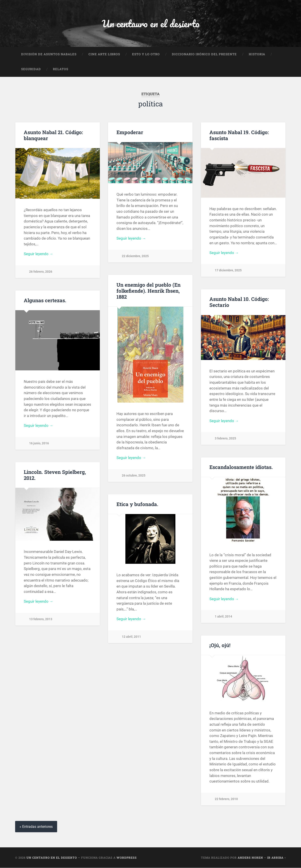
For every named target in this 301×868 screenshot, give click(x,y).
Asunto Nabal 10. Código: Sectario (239, 302)
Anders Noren (250, 858)
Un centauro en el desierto (150, 23)
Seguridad (31, 69)
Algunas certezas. (45, 300)
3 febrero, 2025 (225, 439)
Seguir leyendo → (38, 254)
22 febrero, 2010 (226, 799)
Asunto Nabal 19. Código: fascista (239, 135)
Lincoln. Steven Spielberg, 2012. (55, 475)
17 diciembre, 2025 (228, 271)
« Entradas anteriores (36, 827)
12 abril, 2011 (131, 637)
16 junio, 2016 (39, 444)
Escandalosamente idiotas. (241, 467)
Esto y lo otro (146, 54)
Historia (257, 54)
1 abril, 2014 (223, 617)
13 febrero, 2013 (41, 619)
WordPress (127, 858)
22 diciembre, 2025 (135, 256)
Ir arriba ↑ (277, 858)
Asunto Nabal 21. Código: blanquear (53, 135)
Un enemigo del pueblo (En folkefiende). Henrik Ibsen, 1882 (148, 291)
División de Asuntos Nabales (49, 54)
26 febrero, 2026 (41, 272)
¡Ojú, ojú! (220, 645)
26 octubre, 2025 (134, 476)
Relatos (61, 69)
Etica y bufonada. (137, 504)
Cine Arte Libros (104, 54)
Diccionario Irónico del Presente (204, 54)
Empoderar (130, 132)
